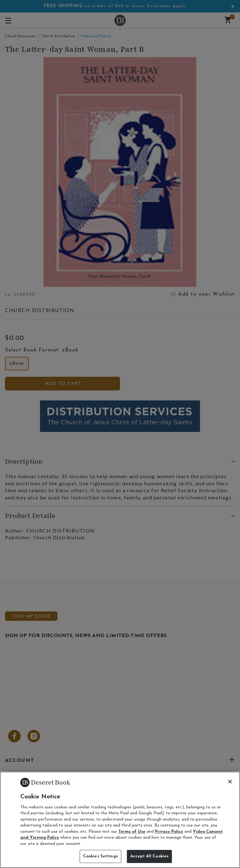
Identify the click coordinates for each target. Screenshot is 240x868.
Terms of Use (132, 832)
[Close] (230, 782)
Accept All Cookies (149, 856)
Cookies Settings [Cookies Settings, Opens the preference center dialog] (100, 856)
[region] (120, 820)
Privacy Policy (169, 832)
